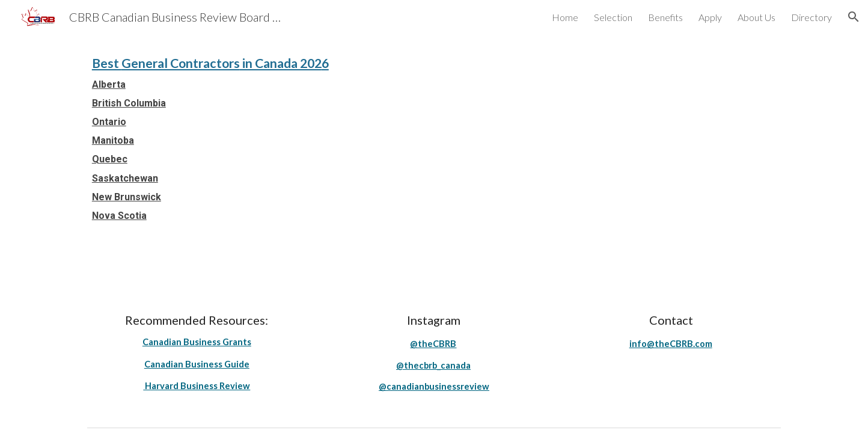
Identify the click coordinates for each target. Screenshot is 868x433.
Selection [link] (613, 17)
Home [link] (565, 17)
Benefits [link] (665, 17)
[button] (854, 17)
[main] (434, 137)
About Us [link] (756, 17)
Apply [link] (710, 17)
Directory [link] (811, 17)
